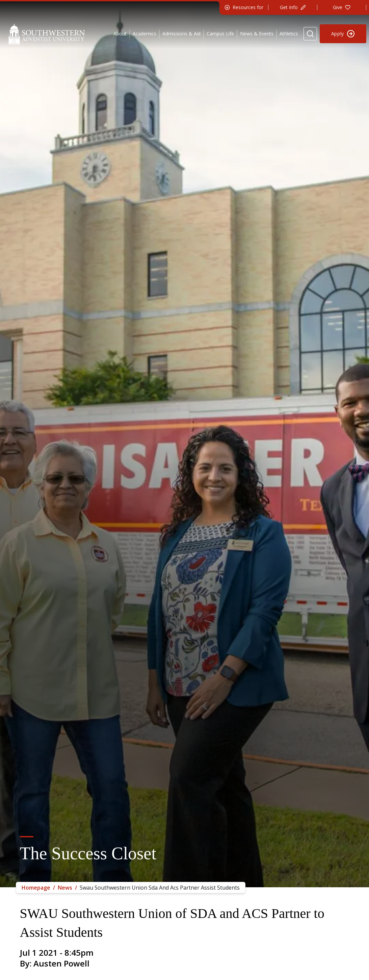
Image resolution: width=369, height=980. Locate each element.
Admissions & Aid (181, 34)
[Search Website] (310, 34)
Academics (144, 34)
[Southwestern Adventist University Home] (46, 34)
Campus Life (220, 34)
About (120, 34)
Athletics (289, 34)
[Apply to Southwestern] (343, 34)
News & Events (257, 34)
